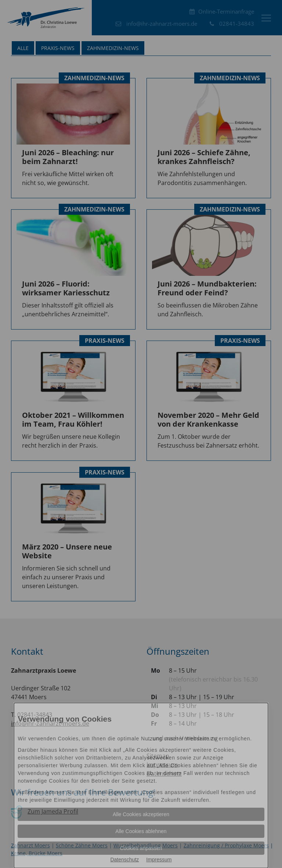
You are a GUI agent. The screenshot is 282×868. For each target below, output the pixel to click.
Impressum (159, 860)
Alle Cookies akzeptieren (141, 814)
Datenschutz (124, 860)
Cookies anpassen (141, 848)
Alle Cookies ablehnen (141, 831)
